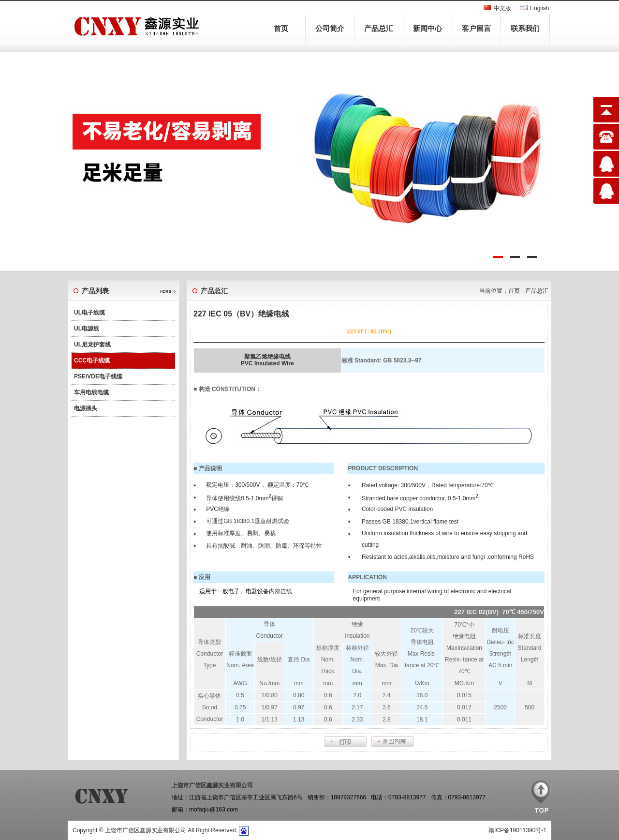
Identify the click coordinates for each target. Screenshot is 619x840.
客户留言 (476, 28)
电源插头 (86, 408)
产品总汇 (379, 28)
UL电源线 (87, 329)
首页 (281, 28)
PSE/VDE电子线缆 (98, 376)
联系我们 (525, 28)
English (539, 8)
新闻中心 (427, 28)
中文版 (502, 8)
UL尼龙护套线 (92, 345)
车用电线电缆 (91, 392)
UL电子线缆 (89, 313)
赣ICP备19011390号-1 (517, 830)
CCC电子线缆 (92, 360)
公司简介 (330, 28)
